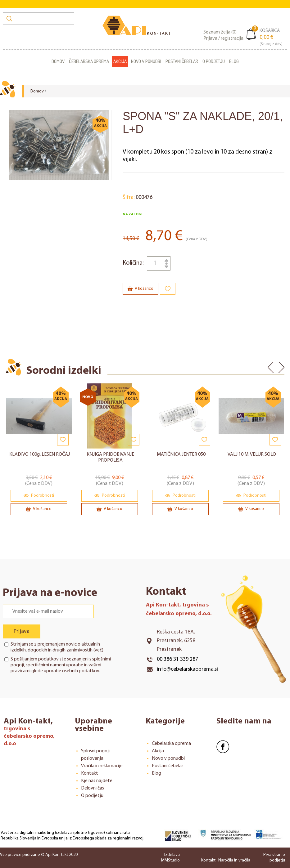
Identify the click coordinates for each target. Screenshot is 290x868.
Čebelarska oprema (89, 61)
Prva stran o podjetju (274, 858)
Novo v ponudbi (146, 61)
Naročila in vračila (234, 860)
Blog (234, 61)
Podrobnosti (39, 496)
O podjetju (214, 61)
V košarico (140, 289)
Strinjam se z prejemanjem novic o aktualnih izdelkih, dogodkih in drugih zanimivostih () (57, 647)
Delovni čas (93, 788)
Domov (58, 61)
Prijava (22, 631)
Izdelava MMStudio (170, 858)
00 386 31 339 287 (177, 659)
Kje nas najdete (97, 781)
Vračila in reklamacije (102, 766)
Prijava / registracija (223, 38)
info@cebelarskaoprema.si (187, 669)
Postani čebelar (182, 61)
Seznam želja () (220, 32)
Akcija (120, 61)
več (98, 650)
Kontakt (90, 773)
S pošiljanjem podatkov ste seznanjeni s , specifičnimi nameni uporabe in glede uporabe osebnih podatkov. (61, 665)
